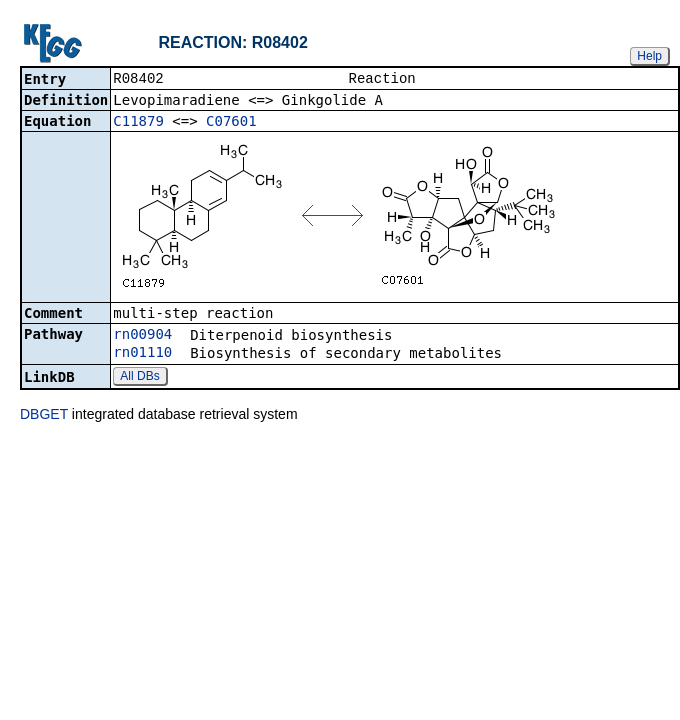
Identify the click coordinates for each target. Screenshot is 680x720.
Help (649, 56)
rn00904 (142, 336)
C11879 (138, 123)
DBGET (44, 416)
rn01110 (142, 354)
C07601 (231, 123)
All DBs (139, 378)
